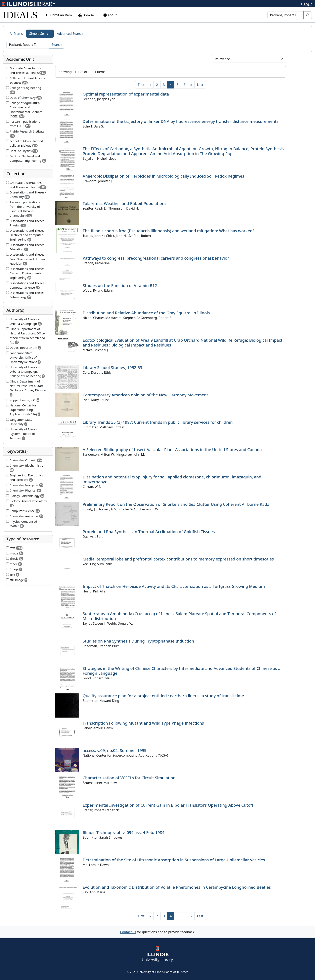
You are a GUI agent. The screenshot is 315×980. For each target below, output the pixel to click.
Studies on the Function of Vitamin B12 (120, 285)
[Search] (285, 15)
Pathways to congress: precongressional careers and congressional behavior (156, 258)
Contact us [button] (128, 932)
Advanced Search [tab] (70, 34)
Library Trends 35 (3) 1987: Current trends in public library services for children (158, 422)
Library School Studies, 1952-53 (112, 368)
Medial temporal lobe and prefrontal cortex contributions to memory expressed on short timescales (178, 559)
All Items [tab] (16, 34)
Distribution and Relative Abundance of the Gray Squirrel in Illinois (146, 313)
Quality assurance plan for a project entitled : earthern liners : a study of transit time (163, 696)
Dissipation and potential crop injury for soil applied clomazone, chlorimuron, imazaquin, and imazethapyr (172, 479)
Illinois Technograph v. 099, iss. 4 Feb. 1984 (123, 832)
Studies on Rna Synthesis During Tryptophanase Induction (138, 641)
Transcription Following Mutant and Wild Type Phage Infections (143, 723)
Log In (306, 4)
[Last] (200, 85)
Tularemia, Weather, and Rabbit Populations (124, 203)
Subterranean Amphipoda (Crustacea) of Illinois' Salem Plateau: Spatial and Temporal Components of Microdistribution (179, 616)
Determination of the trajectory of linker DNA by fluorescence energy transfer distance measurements (181, 121)
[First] (141, 85)
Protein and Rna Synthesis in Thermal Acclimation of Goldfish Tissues (149, 532)
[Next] (191, 85)
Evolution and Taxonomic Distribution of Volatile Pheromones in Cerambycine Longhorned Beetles (177, 887)
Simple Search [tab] (40, 34)
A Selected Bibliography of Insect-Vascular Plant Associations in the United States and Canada (172, 450)
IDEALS (20, 15)
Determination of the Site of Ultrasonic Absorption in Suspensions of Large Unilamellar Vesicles (174, 860)
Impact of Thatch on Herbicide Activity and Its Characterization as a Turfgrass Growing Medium (174, 586)
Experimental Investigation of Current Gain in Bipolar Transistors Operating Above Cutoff (168, 805)
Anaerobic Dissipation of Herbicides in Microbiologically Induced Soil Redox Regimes (163, 176)
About (110, 15)
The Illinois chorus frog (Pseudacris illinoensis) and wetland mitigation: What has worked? (168, 231)
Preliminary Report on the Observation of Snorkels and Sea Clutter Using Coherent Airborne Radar (177, 504)
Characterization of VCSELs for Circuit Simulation (129, 778)
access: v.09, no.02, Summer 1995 (114, 750)
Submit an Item (58, 15)
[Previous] (150, 85)
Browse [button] (87, 15)
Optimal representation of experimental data (126, 94)
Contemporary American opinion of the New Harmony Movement (145, 395)
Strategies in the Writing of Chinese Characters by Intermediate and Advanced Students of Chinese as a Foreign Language (181, 671)
